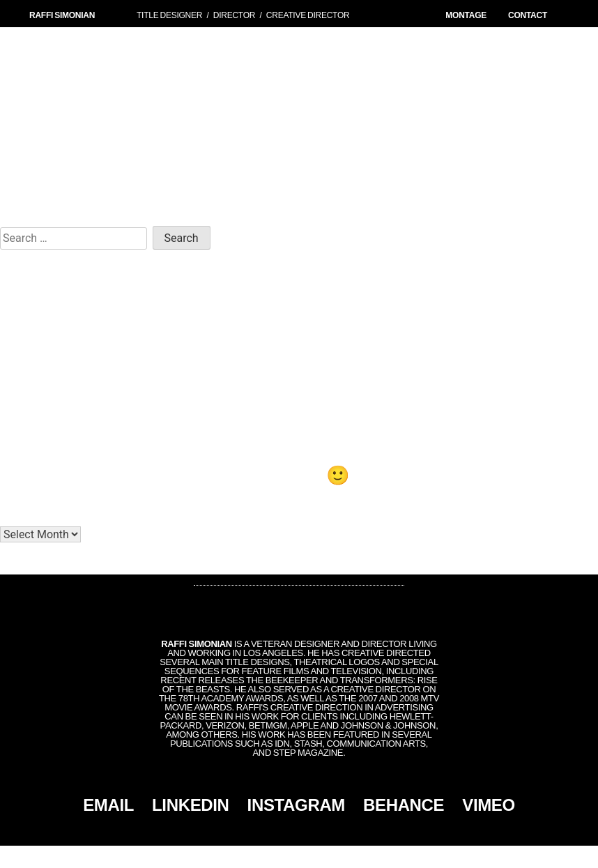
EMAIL (108, 805)
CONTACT (528, 15)
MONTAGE (466, 15)
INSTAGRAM (296, 805)
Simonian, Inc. (276, 857)
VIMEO (489, 805)
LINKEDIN (191, 805)
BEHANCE (404, 805)
